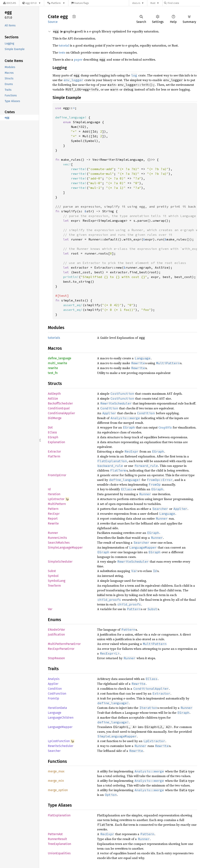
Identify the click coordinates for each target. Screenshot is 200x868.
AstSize (53, 399)
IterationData (57, 708)
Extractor (54, 451)
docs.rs (136, 3)
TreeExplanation (59, 844)
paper (78, 59)
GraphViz (165, 427)
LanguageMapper (60, 727)
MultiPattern (57, 504)
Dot (50, 427)
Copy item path (74, 16)
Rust (153, 3)
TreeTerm (54, 586)
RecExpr (54, 514)
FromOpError (57, 475)
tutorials (54, 338)
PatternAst (55, 834)
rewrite (53, 368)
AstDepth (54, 394)
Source (53, 22)
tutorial (64, 45)
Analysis (54, 679)
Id (49, 489)
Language (55, 713)
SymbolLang (57, 581)
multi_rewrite (58, 363)
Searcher (54, 751)
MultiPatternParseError (64, 644)
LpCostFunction (59, 741)
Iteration (54, 494)
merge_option (58, 790)
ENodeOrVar (56, 630)
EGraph (53, 437)
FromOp (54, 698)
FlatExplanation (59, 815)
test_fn (53, 373)
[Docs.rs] (10, 3)
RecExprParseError (61, 649)
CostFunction (57, 694)
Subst (52, 571)
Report (53, 519)
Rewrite (53, 523)
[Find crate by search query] (184, 3)
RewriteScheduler (61, 746)
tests (62, 52)
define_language (60, 358)
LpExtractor (56, 499)
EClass (52, 432)
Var (50, 609)
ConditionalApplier (61, 413)
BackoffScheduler (60, 403)
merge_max (56, 771)
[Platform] (56, 3)
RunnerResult (57, 839)
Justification (56, 634)
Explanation (56, 442)
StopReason (56, 658)
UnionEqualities (59, 853)
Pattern (53, 509)
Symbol (53, 576)
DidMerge (55, 418)
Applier (53, 684)
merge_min (56, 781)
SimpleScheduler (60, 562)
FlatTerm (54, 456)
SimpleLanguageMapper (65, 547)
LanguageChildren (61, 718)
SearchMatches (59, 543)
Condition (55, 689)
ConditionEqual (59, 408)
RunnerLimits (57, 538)
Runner (53, 533)
